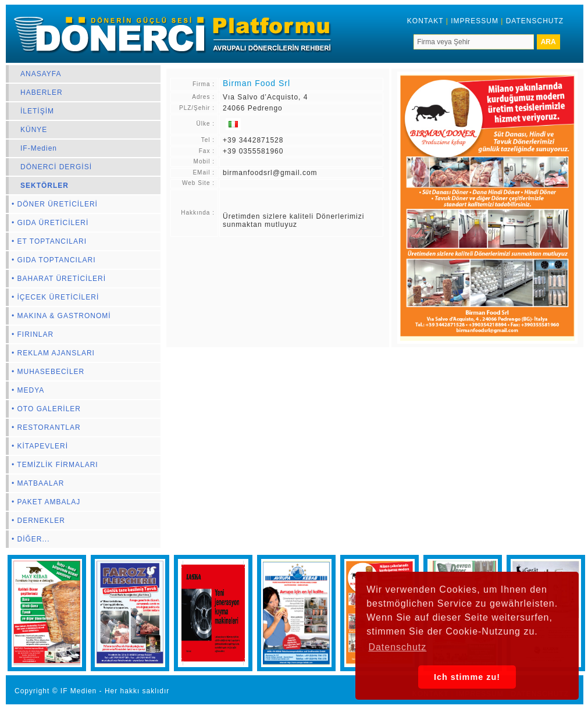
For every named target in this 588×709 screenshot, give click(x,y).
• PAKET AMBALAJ (46, 502)
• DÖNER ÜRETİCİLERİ (55, 204)
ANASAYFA (41, 74)
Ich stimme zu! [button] (467, 677)
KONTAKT (425, 21)
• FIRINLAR (33, 334)
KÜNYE (34, 130)
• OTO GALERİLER (46, 409)
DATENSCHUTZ (535, 21)
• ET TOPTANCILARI (49, 241)
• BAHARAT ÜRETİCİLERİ (59, 279)
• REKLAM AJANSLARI (53, 353)
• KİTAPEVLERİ (40, 446)
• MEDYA (28, 390)
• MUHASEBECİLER (48, 372)
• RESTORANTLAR (46, 427)
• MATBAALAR (38, 483)
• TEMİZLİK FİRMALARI (55, 465)
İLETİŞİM (37, 111)
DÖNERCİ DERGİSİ (56, 167)
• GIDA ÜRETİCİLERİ (50, 223)
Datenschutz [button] (397, 647)
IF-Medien (39, 148)
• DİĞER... (31, 539)
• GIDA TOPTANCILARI (54, 260)
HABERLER (42, 92)
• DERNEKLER (38, 521)
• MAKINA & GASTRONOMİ (61, 316)
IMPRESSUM (475, 21)
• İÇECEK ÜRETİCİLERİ (55, 297)
